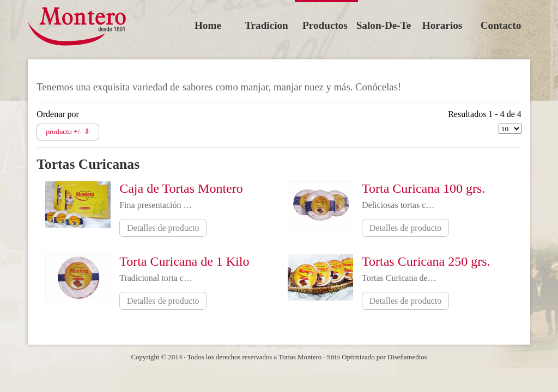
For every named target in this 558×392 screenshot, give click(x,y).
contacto (501, 25)
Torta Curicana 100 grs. (423, 188)
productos (325, 25)
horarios (442, 25)
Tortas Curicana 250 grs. (426, 261)
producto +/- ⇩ (68, 131)
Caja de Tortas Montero (181, 188)
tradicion (266, 25)
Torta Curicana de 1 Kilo (184, 261)
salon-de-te (384, 25)
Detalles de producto (163, 228)
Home (208, 25)
